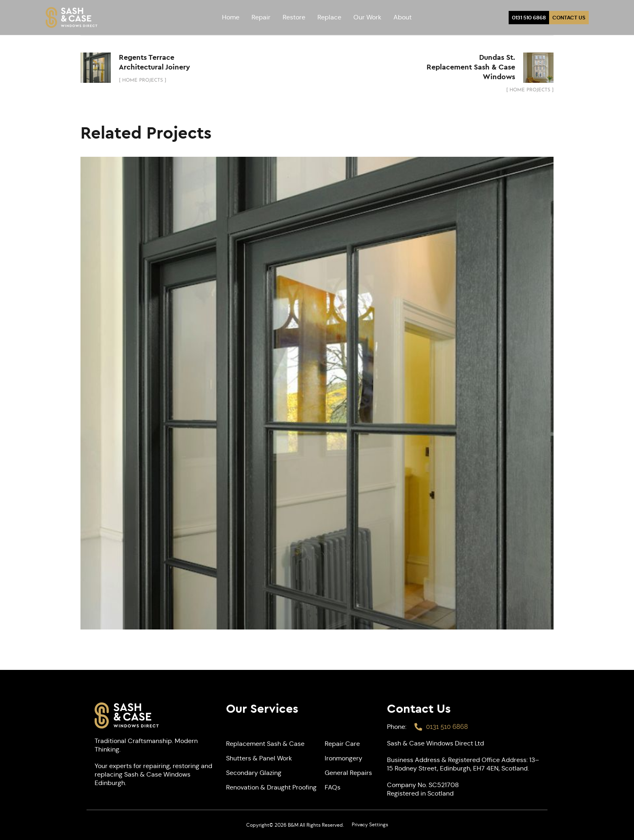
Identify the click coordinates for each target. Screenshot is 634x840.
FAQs (333, 787)
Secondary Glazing (254, 773)
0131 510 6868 (529, 18)
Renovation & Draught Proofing (271, 787)
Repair (261, 17)
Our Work (367, 17)
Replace (329, 17)
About (403, 17)
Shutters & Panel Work (259, 758)
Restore (294, 17)
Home (231, 17)
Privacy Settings (370, 824)
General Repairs (348, 773)
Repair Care (342, 744)
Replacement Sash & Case (265, 744)
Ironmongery (343, 758)
